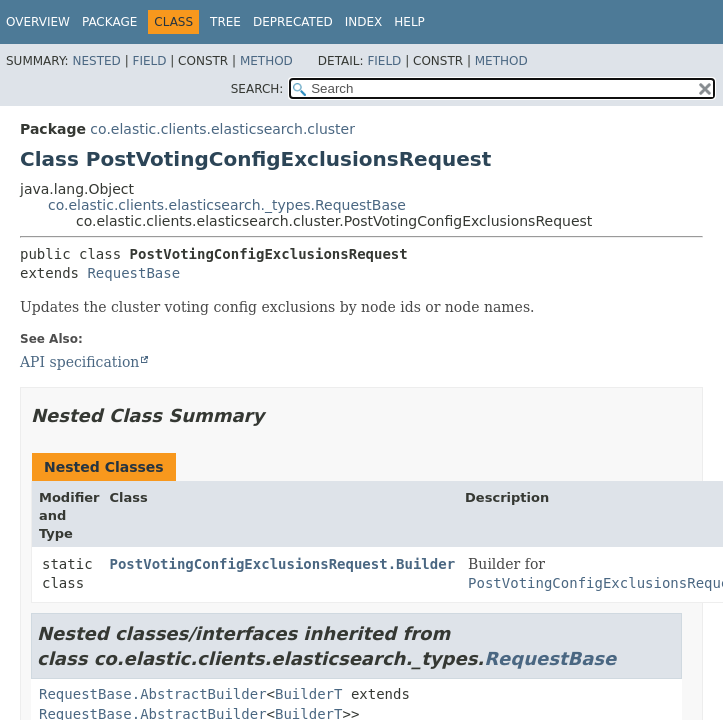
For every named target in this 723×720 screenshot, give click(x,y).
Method (266, 61)
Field (149, 61)
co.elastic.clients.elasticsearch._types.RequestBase (227, 205)
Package (109, 22)
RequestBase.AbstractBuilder (153, 694)
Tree (225, 22)
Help (409, 22)
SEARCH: (257, 89)
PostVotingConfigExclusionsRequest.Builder (283, 564)
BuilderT (308, 694)
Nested (96, 61)
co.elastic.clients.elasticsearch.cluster (222, 129)
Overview (38, 22)
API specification (79, 362)
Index (364, 22)
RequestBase (133, 273)
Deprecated (293, 22)
